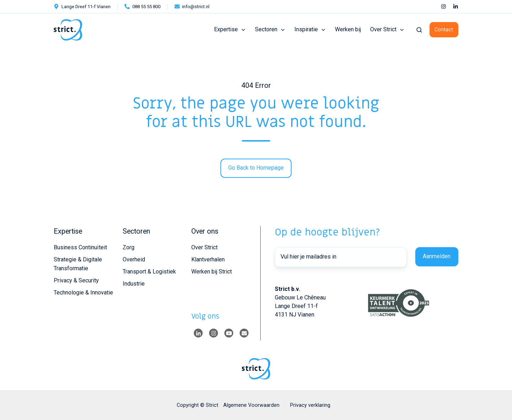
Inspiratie (306, 29)
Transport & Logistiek (149, 272)
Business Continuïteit (80, 247)
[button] (419, 30)
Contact (444, 30)
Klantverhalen (208, 259)
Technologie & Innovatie (83, 293)
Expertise (226, 29)
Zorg (129, 247)
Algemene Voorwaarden (251, 405)
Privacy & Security (76, 280)
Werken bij (348, 29)
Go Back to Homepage (256, 168)
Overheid (134, 259)
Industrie (134, 284)
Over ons (205, 231)
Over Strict (383, 29)
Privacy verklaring (310, 405)
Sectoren (266, 29)
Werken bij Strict (212, 272)
